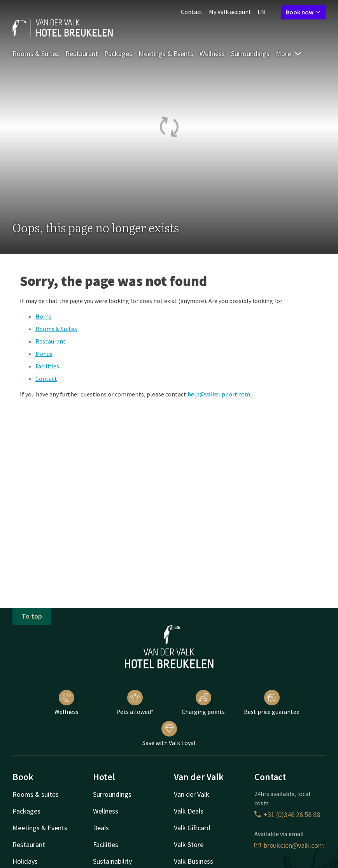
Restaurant (82, 53)
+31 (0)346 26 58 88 (287, 815)
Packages (118, 53)
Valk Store (189, 844)
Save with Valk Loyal (169, 734)
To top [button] (32, 616)
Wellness (212, 53)
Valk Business (194, 861)
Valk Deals (189, 811)
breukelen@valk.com (289, 845)
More (289, 53)
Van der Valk (192, 794)
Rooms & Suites (36, 53)
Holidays (25, 861)
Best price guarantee (272, 703)
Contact (192, 12)
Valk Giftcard (192, 828)
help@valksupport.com (219, 394)
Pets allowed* (135, 703)
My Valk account (230, 12)
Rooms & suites (36, 794)
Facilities (47, 366)
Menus (44, 354)
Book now (303, 12)
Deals (101, 828)
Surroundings (250, 53)
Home (44, 316)
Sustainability (112, 861)
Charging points (203, 703)
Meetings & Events (166, 53)
